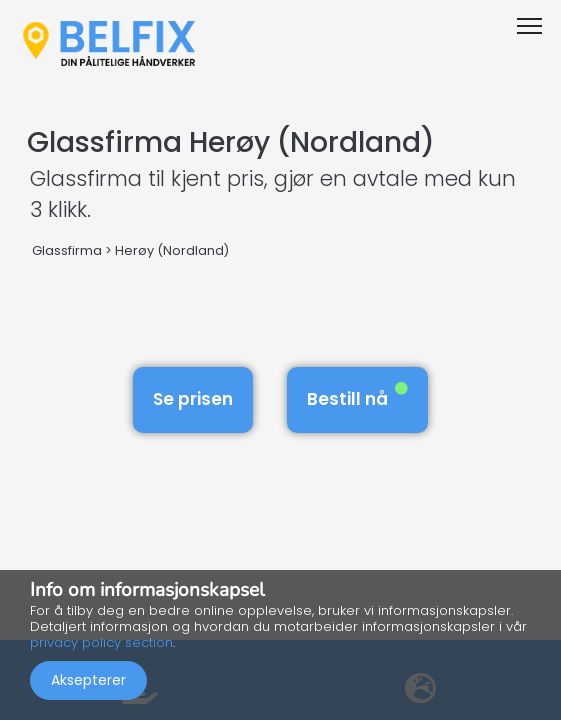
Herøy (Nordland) (172, 250)
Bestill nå (357, 396)
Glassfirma (67, 250)
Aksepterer (88, 680)
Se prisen (193, 399)
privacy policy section (101, 642)
